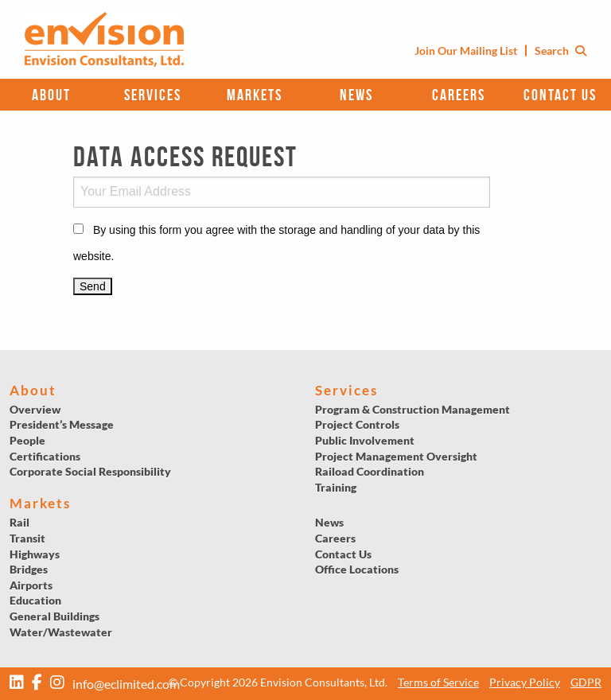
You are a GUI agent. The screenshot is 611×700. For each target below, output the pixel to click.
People (27, 440)
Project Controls (357, 424)
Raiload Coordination (370, 471)
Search (560, 51)
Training (336, 487)
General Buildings (54, 616)
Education (35, 600)
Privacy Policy (525, 682)
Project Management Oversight (396, 456)
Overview (35, 409)
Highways (35, 554)
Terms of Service (438, 682)
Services (153, 95)
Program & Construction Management (413, 409)
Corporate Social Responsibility (90, 471)
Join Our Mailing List (466, 51)
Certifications (45, 456)
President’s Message (62, 424)
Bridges (29, 569)
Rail (19, 522)
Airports (31, 585)
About (51, 95)
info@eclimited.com (126, 684)
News (356, 95)
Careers (459, 95)
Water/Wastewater (61, 632)
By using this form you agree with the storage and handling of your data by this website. (276, 243)
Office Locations (357, 569)
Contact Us (560, 95)
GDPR (586, 682)
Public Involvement (365, 440)
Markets (255, 95)
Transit (27, 538)
